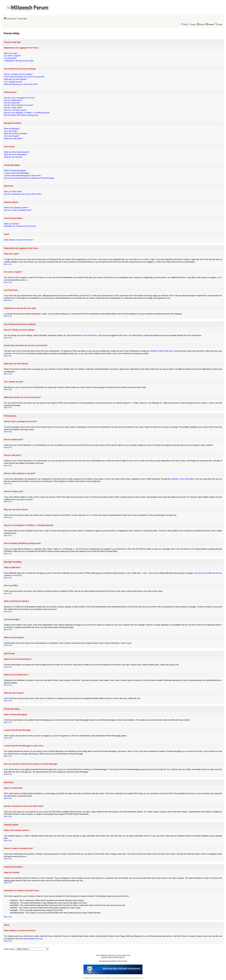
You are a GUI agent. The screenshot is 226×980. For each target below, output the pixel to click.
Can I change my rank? (13, 82)
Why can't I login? (11, 53)
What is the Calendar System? (16, 208)
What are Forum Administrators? (17, 152)
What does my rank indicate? (15, 79)
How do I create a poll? (13, 108)
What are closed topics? (13, 139)
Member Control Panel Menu (86, 335)
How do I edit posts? (12, 103)
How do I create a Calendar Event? (18, 210)
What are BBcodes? (12, 129)
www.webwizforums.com (33, 939)
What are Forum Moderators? (16, 155)
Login (220, 24)
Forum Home (11, 19)
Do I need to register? (12, 56)
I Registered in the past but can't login (19, 61)
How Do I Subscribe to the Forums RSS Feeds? (23, 194)
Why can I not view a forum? (15, 110)
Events (201, 24)
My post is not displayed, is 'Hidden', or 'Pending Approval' (27, 113)
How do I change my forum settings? (18, 74)
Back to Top (8, 264)
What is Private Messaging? (15, 171)
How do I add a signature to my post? (19, 105)
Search (192, 24)
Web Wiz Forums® (115, 955)
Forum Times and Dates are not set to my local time (24, 77)
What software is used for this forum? (19, 240)
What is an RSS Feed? (13, 192)
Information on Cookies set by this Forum (20, 226)
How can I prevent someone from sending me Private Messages (29, 178)
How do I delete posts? (13, 100)
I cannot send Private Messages (17, 173)
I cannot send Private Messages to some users (22, 176)
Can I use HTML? (11, 131)
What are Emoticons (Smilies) (16, 134)
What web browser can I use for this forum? (21, 84)
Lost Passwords (10, 58)
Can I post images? (12, 136)
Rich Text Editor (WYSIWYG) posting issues (21, 115)
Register (211, 24)
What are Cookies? (11, 224)
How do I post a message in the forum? (19, 98)
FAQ (185, 24)
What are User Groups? (13, 157)
